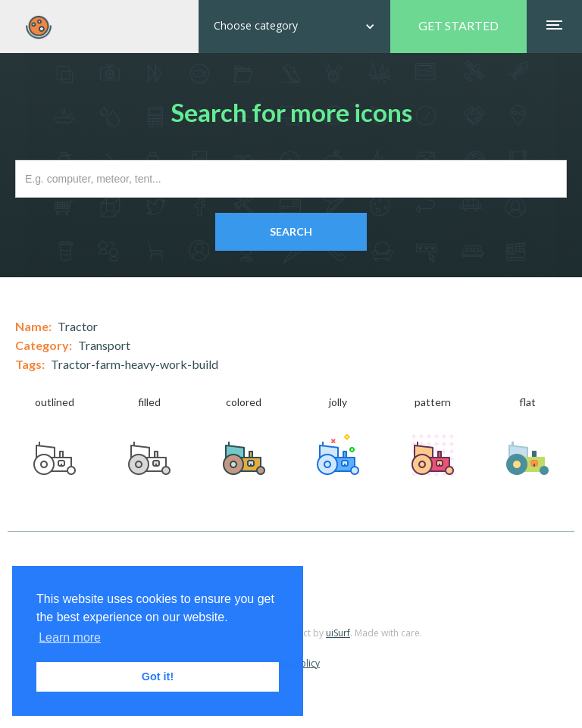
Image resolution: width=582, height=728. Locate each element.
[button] (294, 27)
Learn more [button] (70, 637)
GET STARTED (458, 25)
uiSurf (338, 633)
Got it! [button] (158, 676)
